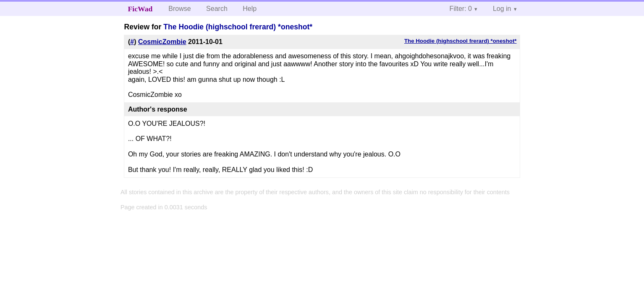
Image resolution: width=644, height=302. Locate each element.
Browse (179, 9)
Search (217, 9)
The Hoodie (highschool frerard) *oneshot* (238, 27)
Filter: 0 (461, 9)
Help (250, 9)
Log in (502, 9)
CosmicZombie (162, 42)
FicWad (140, 9)
